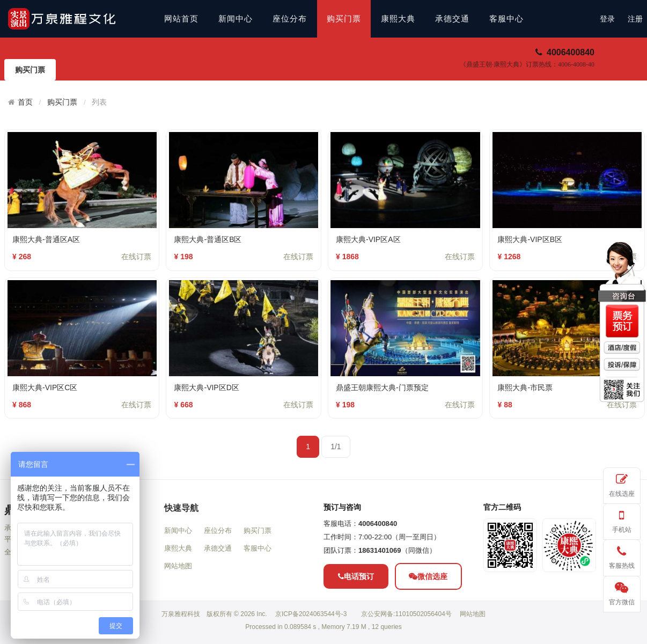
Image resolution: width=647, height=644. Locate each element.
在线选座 (622, 484)
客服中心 (506, 19)
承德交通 (452, 19)
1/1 (336, 447)
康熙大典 (398, 19)
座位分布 (290, 19)
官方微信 (622, 592)
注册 (635, 19)
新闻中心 (236, 19)
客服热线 (622, 556)
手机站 (622, 520)
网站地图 (178, 607)
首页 (25, 102)
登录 (607, 19)
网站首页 (181, 19)
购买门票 (344, 19)
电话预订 (356, 617)
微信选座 (428, 617)
